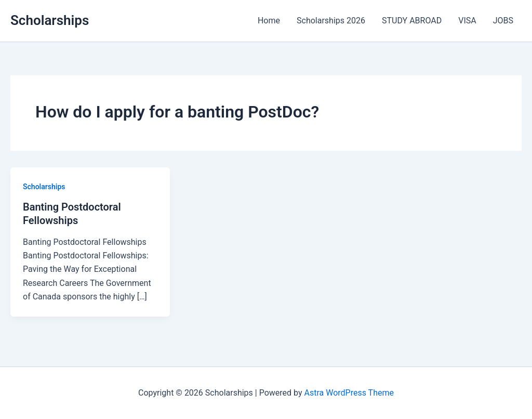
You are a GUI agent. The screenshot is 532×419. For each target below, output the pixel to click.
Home (269, 21)
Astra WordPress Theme (349, 393)
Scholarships (50, 20)
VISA (467, 21)
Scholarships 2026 (331, 21)
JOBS (503, 21)
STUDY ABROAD (412, 21)
